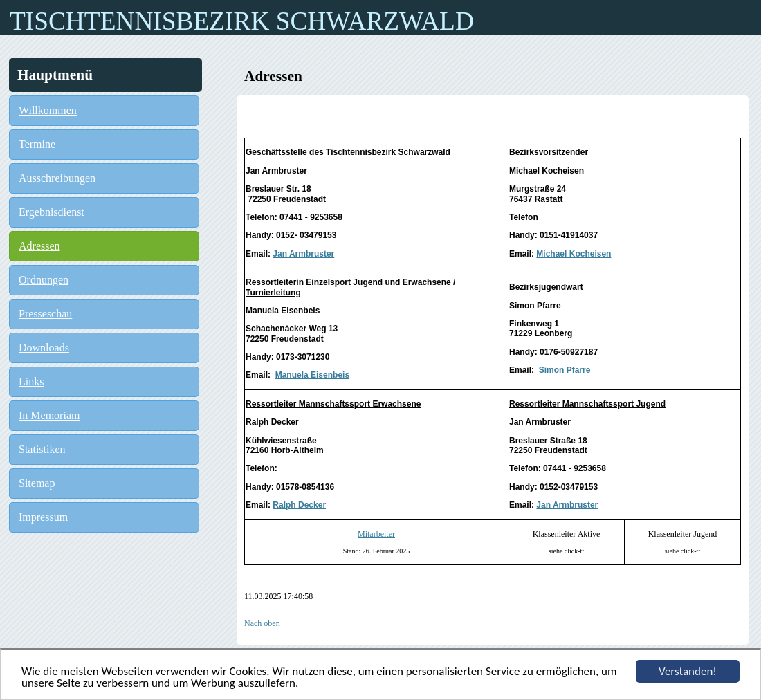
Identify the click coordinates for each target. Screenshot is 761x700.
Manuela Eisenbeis (312, 375)
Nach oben (262, 623)
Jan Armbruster (303, 254)
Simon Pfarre (565, 370)
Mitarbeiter (376, 534)
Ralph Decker (299, 505)
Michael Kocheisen (574, 254)
